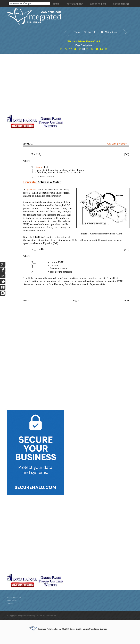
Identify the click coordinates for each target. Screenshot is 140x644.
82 (92, 49)
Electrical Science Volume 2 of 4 (84, 41)
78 (75, 49)
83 (97, 49)
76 (66, 49)
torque (40, 167)
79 (80, 49)
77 (71, 49)
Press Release (12, 600)
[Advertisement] (42, 84)
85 (106, 49)
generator (31, 190)
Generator (30, 182)
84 (102, 49)
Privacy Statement (14, 598)
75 (61, 49)
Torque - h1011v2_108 (85, 32)
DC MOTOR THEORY (117, 144)
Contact (10, 603)
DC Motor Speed (109, 32)
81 (87, 49)
